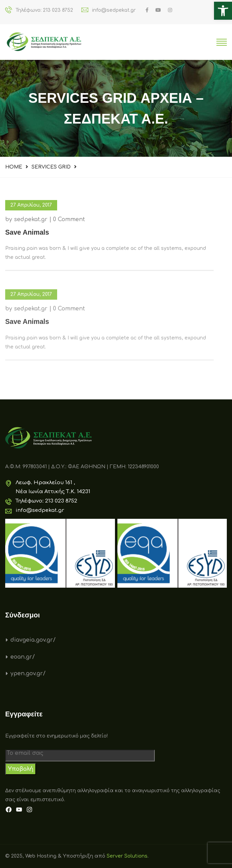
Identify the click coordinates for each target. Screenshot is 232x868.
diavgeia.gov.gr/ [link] (33, 640)
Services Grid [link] (51, 167)
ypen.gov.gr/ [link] (28, 673)
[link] (223, 11)
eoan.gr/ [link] (23, 657)
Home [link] (14, 167)
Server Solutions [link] (127, 856)
